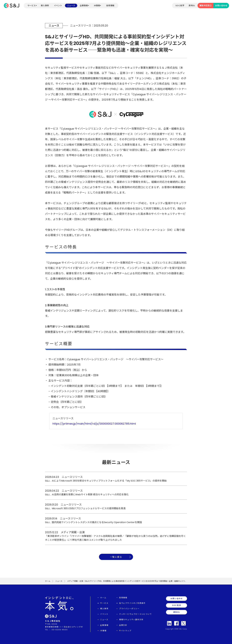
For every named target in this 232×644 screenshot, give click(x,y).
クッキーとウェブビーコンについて (135, 614)
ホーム (48, 581)
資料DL (192, 6)
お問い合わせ (221, 6)
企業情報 (84, 6)
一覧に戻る (116, 557)
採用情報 (110, 6)
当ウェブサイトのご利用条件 (132, 603)
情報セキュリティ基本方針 (131, 620)
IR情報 (97, 6)
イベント (58, 6)
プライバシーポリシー (129, 609)
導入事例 (45, 6)
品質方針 (123, 625)
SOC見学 (180, 6)
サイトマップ (125, 631)
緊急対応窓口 (206, 6)
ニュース (71, 6)
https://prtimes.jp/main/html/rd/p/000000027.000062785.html (94, 424)
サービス (32, 6)
